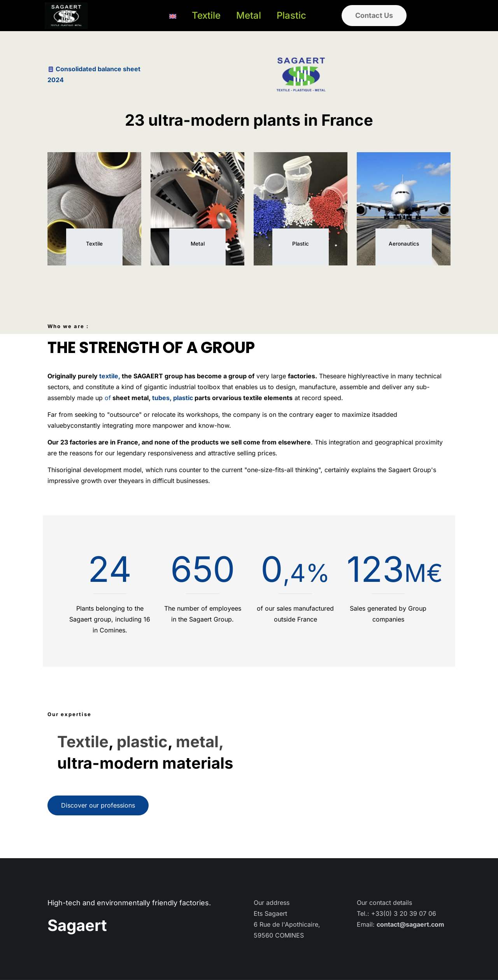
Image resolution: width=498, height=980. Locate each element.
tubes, (161, 398)
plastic (183, 398)
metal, (200, 742)
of (108, 398)
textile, (110, 376)
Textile (83, 742)
